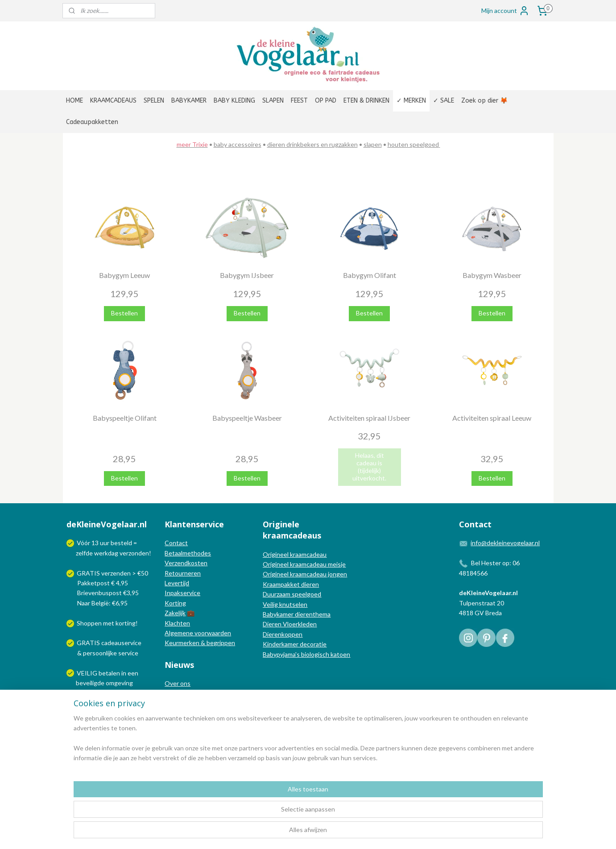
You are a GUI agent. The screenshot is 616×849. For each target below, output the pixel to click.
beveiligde (90, 683)
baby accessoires (237, 144)
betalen (109, 673)
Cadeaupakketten (92, 122)
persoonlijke (100, 653)
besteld (121, 543)
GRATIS (89, 643)
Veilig (271, 604)
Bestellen (124, 313)
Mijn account (505, 11)
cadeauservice (121, 643)
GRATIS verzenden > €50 (112, 573)
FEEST (299, 101)
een (133, 673)
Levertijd (177, 583)
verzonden (134, 553)
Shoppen (89, 623)
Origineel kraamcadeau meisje (304, 564)
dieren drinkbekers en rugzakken (312, 144)
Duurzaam (277, 594)
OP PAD (326, 101)
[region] (249, 814)
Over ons (178, 683)
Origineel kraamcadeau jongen (305, 574)
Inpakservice (182, 593)
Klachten (177, 623)
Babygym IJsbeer (247, 275)
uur (105, 543)
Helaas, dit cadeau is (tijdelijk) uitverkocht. (369, 466)
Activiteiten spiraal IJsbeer (369, 417)
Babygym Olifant (369, 275)
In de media (181, 693)
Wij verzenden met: (104, 703)
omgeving (119, 683)
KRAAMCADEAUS (113, 101)
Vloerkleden (299, 624)
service (128, 653)
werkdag (106, 553)
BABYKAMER (189, 101)
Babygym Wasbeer (492, 275)
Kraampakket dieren (291, 584)
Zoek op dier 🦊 (484, 101)
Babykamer (278, 614)
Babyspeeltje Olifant (124, 417)
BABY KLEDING (234, 101)
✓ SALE (444, 101)
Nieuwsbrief (182, 713)
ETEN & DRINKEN (366, 101)
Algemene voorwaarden (198, 633)
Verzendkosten (186, 563)
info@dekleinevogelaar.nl (505, 543)
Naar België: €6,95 (102, 603)
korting (126, 623)
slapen (372, 144)
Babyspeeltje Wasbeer (247, 417)
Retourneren (183, 573)
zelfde (84, 553)
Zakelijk (175, 613)
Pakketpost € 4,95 (98, 583)
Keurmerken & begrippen (200, 643)
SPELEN (154, 101)
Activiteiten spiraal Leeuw (492, 417)
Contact (176, 543)
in (124, 673)
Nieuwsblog (181, 703)
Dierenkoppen (283, 634)
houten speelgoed (413, 144)
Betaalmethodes (188, 553)
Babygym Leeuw (124, 275)
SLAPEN (273, 101)
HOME (74, 101)
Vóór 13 (88, 543)
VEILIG (88, 673)
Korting (175, 603)
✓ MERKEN (411, 101)
